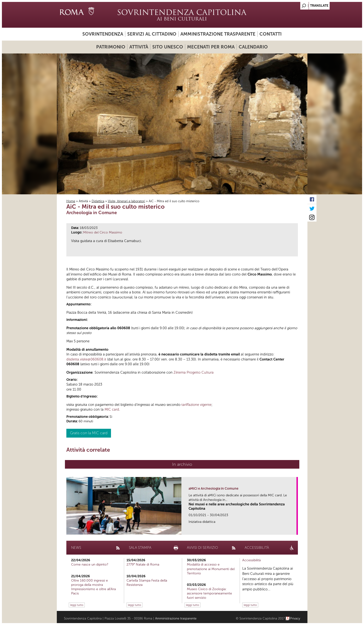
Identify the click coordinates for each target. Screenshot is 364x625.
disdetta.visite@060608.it (86, 359)
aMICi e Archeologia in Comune (214, 489)
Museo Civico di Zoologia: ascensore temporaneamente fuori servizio (209, 593)
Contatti (271, 34)
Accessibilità (251, 560)
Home (71, 201)
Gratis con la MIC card (89, 433)
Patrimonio (111, 47)
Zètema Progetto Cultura (194, 372)
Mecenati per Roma (211, 47)
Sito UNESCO (168, 47)
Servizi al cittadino (152, 34)
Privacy (295, 618)
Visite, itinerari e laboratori (127, 201)
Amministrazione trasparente (218, 34)
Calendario (253, 47)
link (294, 530)
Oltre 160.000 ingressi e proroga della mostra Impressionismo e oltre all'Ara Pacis (93, 587)
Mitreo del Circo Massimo (103, 232)
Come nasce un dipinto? (90, 564)
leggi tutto (77, 605)
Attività (139, 47)
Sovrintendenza (103, 34)
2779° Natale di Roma (143, 564)
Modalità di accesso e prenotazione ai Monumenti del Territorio (211, 569)
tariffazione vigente (196, 405)
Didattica (98, 201)
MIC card (112, 409)
